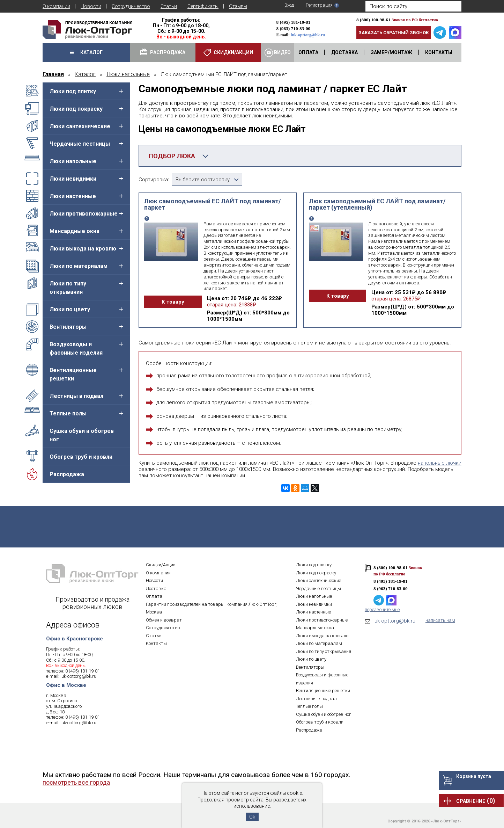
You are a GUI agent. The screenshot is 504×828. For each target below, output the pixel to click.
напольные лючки (440, 463)
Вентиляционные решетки (73, 374)
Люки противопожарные (84, 214)
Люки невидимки (73, 179)
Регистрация (319, 5)
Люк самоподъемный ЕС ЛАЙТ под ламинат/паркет (213, 204)
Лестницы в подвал (76, 396)
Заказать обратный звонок (394, 33)
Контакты (156, 644)
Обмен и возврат (164, 620)
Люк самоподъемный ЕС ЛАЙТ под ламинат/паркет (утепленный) (377, 204)
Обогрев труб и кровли (81, 457)
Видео (278, 53)
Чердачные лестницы (80, 144)
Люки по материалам (79, 266)
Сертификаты (203, 6)
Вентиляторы (68, 327)
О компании (56, 6)
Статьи (169, 6)
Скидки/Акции (161, 565)
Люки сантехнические (80, 126)
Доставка (156, 589)
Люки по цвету (70, 309)
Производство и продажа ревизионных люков (92, 603)
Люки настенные (73, 196)
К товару (171, 302)
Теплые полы (68, 413)
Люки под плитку (73, 91)
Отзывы (238, 6)
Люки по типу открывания (68, 288)
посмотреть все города (76, 783)
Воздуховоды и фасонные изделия (76, 348)
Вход (289, 5)
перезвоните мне (382, 610)
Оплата (154, 597)
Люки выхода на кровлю (83, 249)
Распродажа (67, 474)
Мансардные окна (75, 231)
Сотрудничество (131, 6)
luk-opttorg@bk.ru (308, 35)
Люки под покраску (76, 109)
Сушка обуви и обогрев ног (82, 435)
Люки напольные (73, 161)
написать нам (440, 621)
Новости (91, 6)
